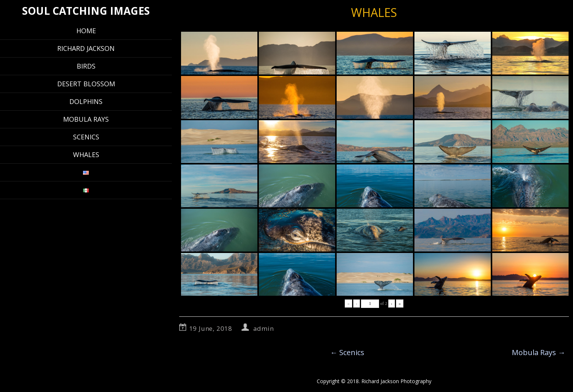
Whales (86, 155)
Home (86, 31)
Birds (86, 66)
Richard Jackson (86, 48)
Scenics (86, 137)
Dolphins (86, 101)
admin (264, 328)
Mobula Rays (86, 119)
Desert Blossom (86, 84)
